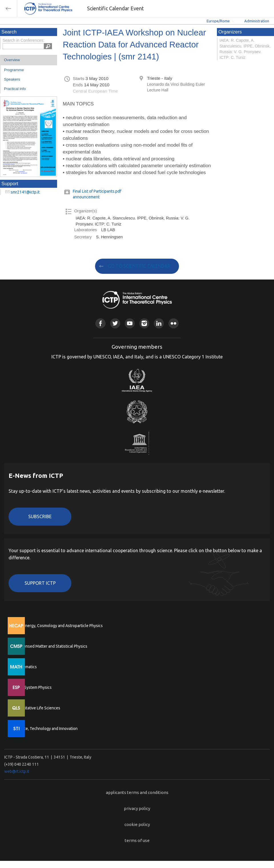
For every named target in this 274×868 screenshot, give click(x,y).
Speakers (12, 79)
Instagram (144, 323)
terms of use (137, 840)
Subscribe (40, 516)
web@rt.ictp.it (17, 771)
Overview (12, 60)
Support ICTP (40, 583)
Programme (14, 70)
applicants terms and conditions (137, 792)
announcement (86, 197)
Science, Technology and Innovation (46, 729)
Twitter (115, 323)
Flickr (173, 323)
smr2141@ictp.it (25, 192)
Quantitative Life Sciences (37, 708)
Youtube (130, 323)
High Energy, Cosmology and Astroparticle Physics (58, 626)
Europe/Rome (218, 21)
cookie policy (137, 824)
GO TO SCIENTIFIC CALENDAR (139, 266)
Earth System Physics (33, 687)
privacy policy (137, 808)
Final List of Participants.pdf (97, 191)
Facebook (100, 323)
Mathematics (25, 667)
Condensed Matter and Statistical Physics (51, 646)
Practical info (15, 89)
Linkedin (159, 323)
